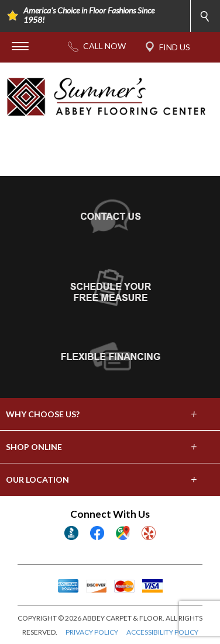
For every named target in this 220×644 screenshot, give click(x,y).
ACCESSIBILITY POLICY (162, 632)
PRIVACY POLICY (92, 632)
